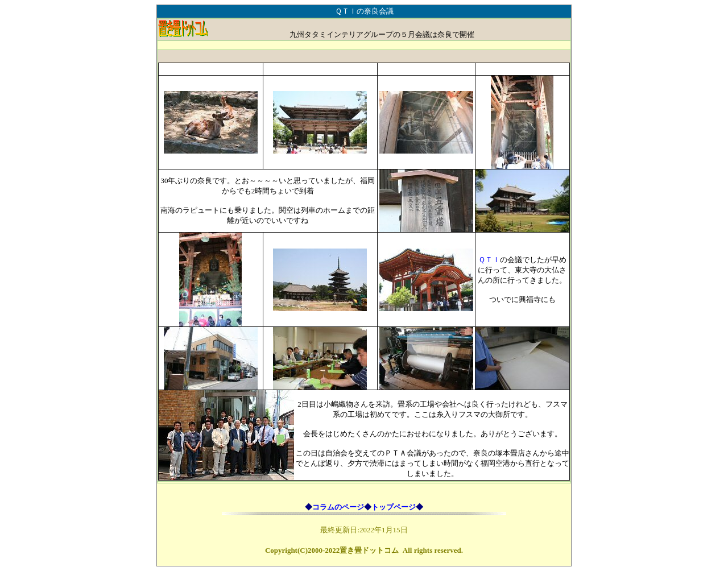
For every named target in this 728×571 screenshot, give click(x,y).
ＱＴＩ (489, 260)
